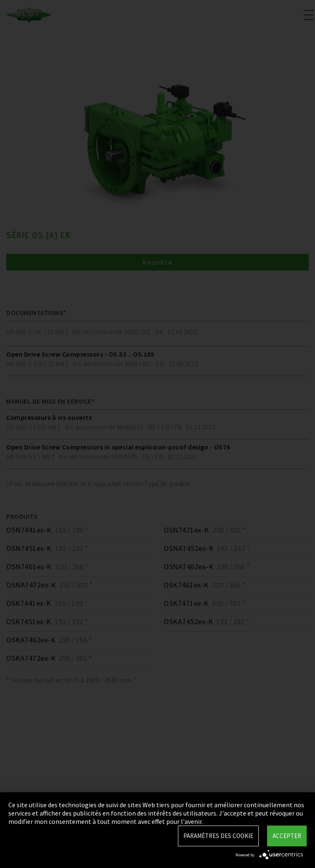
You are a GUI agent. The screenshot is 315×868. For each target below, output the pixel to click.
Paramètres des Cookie (218, 836)
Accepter (287, 836)
